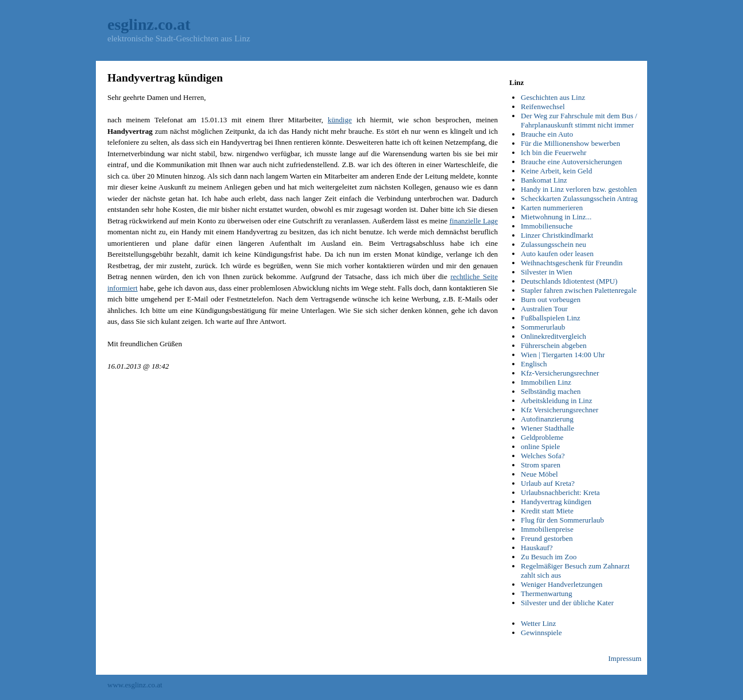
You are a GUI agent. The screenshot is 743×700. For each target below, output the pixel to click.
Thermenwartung (547, 593)
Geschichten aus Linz (553, 97)
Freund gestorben (547, 538)
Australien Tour (544, 309)
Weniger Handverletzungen (562, 584)
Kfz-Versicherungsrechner (560, 373)
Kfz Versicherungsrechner (560, 410)
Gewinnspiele (541, 633)
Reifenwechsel (543, 107)
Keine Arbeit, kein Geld (556, 171)
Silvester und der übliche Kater (567, 603)
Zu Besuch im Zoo (549, 557)
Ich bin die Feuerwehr (554, 152)
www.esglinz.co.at (135, 685)
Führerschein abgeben (554, 345)
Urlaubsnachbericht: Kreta (560, 492)
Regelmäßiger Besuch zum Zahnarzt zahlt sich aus (575, 571)
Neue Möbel (539, 474)
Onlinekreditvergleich (554, 336)
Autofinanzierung (547, 419)
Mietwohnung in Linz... (556, 217)
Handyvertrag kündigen (556, 502)
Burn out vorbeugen (551, 299)
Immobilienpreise (547, 529)
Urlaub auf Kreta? (548, 483)
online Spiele (540, 446)
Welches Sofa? (543, 456)
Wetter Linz (538, 623)
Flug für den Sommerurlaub (562, 520)
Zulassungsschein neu (554, 244)
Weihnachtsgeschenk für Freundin (572, 263)
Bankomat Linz (544, 180)
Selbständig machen (551, 391)
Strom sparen (541, 465)
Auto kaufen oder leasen (557, 254)
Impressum (625, 658)
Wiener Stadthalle (547, 428)
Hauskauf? (537, 548)
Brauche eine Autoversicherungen (571, 162)
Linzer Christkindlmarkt (557, 235)
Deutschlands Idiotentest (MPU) (569, 281)
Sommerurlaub (543, 327)
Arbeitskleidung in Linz (556, 401)
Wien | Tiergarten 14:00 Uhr (563, 355)
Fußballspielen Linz (551, 318)
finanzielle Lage (474, 221)
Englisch (534, 364)
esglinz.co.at (149, 24)
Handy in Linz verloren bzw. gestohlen (579, 189)
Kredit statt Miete (547, 511)
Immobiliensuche (547, 226)
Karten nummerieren (552, 208)
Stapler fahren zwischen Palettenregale (579, 290)
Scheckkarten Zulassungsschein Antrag (579, 198)
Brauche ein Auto (547, 134)
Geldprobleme (542, 437)
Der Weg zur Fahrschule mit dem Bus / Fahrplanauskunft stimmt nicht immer (579, 120)
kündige (340, 120)
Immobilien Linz (546, 382)
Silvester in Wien (547, 272)
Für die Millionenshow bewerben (570, 143)
